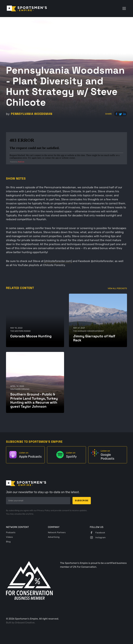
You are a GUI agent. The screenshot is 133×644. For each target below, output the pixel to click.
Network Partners (57, 532)
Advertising (54, 537)
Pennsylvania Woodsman (32, 114)
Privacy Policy (44, 510)
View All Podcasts (117, 288)
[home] (27, 8)
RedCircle (21, 162)
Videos (9, 537)
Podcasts (11, 532)
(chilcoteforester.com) (58, 261)
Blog (8, 542)
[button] (124, 8)
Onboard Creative (25, 623)
